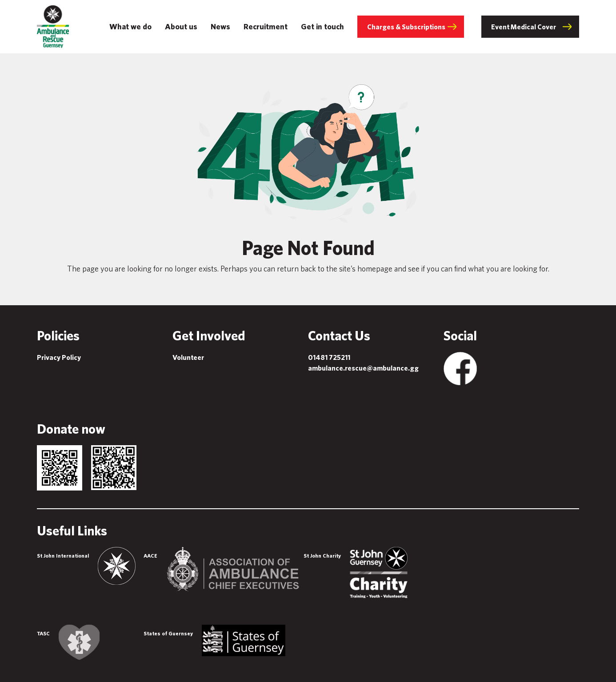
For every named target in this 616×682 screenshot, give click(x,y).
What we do (130, 26)
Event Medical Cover (524, 27)
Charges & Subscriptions (406, 27)
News (220, 26)
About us (181, 26)
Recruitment (266, 26)
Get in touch (322, 26)
